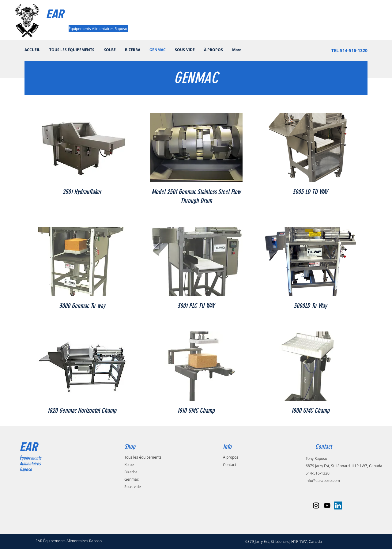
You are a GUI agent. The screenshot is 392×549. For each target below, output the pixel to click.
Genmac (132, 479)
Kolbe (129, 464)
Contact (230, 464)
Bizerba (131, 472)
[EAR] (71, 13)
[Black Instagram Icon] (316, 505)
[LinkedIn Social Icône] (338, 505)
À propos (231, 457)
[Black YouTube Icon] (327, 505)
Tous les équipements (143, 457)
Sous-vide (133, 487)
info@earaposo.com (323, 480)
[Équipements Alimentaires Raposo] (98, 28)
